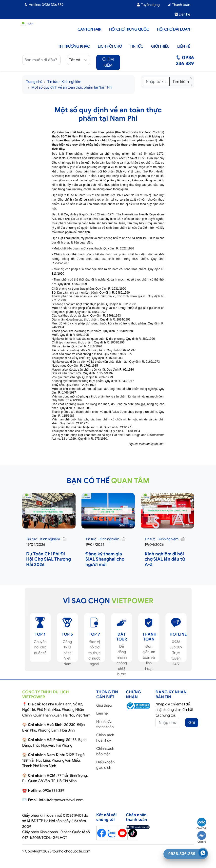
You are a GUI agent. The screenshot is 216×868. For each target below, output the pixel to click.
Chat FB (202, 837)
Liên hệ (182, 14)
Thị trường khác (74, 46)
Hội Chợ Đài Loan (174, 29)
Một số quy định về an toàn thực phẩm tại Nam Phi (72, 87)
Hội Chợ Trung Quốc (129, 29)
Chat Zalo (202, 824)
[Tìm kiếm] (156, 82)
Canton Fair (89, 29)
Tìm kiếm (181, 82)
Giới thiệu (160, 46)
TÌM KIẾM (108, 62)
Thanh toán (179, 5)
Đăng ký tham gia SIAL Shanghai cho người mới (105, 559)
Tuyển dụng (148, 5)
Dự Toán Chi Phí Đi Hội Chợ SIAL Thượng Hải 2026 (49, 559)
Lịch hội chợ (110, 46)
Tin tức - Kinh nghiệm (64, 82)
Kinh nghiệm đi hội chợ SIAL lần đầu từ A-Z (165, 559)
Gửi (192, 723)
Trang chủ (34, 82)
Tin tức (137, 46)
